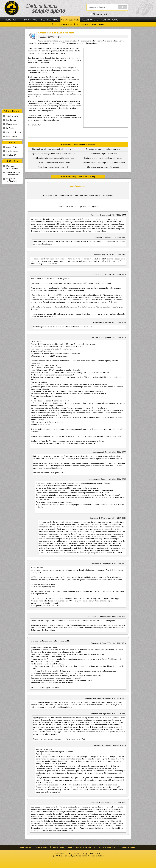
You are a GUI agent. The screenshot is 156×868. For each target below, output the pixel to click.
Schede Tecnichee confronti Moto (13, 173)
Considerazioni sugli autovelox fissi (103, 154)
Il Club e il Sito (12, 116)
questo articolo (59, 283)
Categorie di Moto (14, 132)
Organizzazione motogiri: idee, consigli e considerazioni (53, 154)
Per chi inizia (11, 120)
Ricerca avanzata (101, 14)
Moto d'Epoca (12, 136)
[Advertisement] (93, 88)
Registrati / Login (51, 20)
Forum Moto (31, 20)
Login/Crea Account (78, 186)
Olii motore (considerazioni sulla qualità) (103, 167)
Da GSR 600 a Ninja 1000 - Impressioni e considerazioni (103, 162)
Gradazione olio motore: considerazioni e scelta (103, 158)
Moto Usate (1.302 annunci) (12, 167)
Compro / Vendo (110, 20)
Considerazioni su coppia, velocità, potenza (103, 149)
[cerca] (102, 7)
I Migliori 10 (11, 155)
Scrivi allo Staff (94, 853)
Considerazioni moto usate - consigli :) (53, 167)
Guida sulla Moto (70, 20)
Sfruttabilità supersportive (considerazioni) (53, 162)
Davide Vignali (81, 856)
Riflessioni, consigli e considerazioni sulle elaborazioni (53, 149)
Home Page (11, 20)
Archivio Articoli (12, 147)
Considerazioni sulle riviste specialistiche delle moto (53, 158)
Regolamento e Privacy (78, 853)
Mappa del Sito (62, 853)
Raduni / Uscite (90, 20)
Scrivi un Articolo (13, 151)
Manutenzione (12, 124)
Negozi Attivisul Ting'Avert (12, 180)
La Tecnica (10, 128)
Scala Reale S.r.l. (66, 856)
